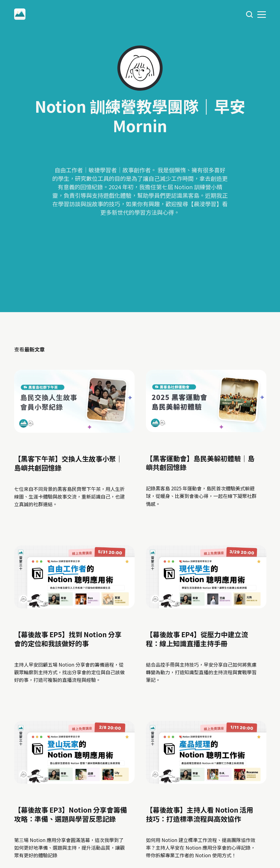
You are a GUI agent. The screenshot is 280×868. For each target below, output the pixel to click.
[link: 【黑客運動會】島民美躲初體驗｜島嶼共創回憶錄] (206, 430)
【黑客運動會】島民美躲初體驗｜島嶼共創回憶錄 (200, 462)
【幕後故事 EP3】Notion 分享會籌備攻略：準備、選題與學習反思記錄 (71, 814)
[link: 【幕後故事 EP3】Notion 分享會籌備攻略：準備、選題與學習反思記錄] (74, 781)
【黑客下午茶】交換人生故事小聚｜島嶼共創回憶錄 (68, 463)
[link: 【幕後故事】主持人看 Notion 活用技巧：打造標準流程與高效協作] (206, 781)
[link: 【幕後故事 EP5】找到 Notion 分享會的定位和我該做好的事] (74, 606)
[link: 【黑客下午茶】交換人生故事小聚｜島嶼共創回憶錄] (74, 430)
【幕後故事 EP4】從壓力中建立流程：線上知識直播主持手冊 (197, 639)
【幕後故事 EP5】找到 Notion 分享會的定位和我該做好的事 (68, 639)
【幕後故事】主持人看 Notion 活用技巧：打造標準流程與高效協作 (199, 814)
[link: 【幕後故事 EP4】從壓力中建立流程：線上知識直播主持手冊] (206, 606)
